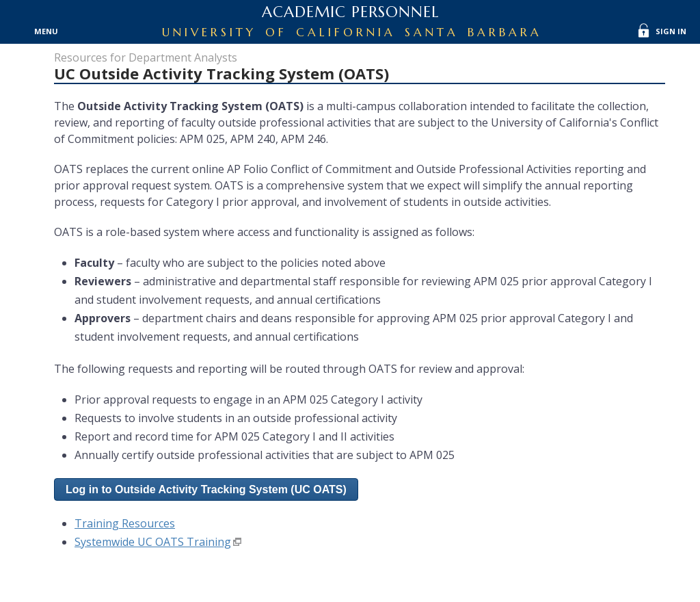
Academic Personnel (350, 12)
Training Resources (125, 523)
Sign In (671, 31)
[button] (206, 489)
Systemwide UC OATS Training (153, 542)
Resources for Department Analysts (146, 57)
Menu (46, 31)
